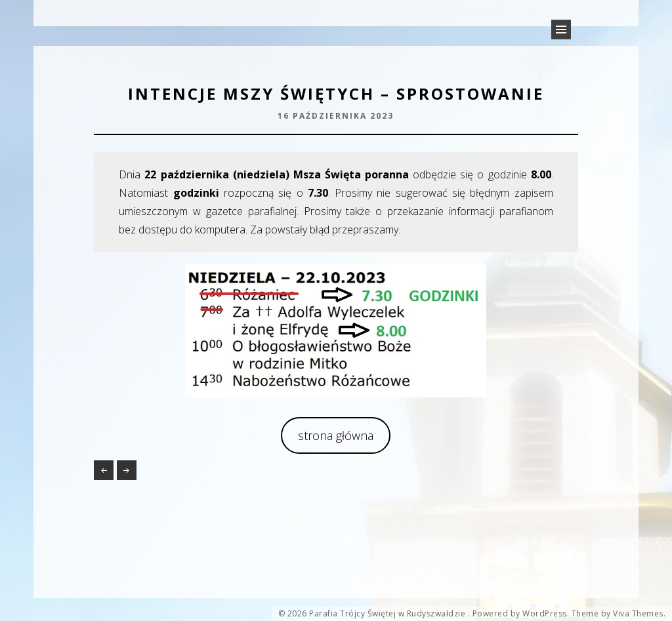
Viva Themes (638, 614)
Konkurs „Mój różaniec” (104, 470)
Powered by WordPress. (521, 614)
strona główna (336, 435)
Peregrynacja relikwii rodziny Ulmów (127, 470)
